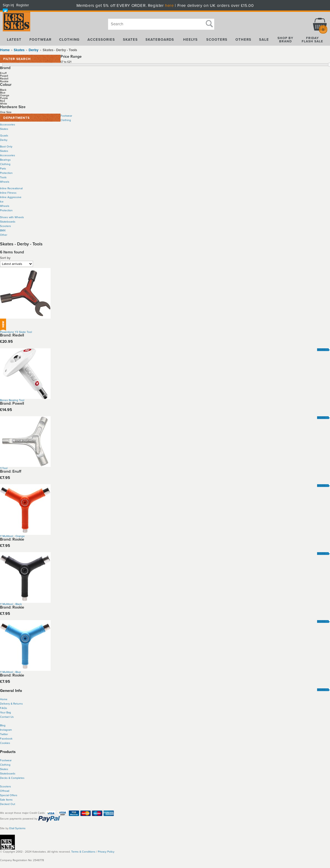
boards (11, 774)
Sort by (5, 258)
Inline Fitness (8, 193)
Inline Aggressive (11, 197)
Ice (2, 202)
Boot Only (6, 147)
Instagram (6, 730)
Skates (4, 129)
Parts (3, 169)
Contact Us (7, 717)
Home (5, 50)
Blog (3, 725)
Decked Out (8, 804)
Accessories (8, 125)
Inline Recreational (11, 188)
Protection (6, 173)
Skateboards (8, 222)
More (321, 350)
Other (4, 235)
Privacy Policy (106, 852)
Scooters (5, 226)
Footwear (66, 116)
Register (23, 5)
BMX (3, 231)
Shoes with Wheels (12, 217)
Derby (4, 140)
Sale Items (6, 800)
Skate (3, 774)
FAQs (4, 708)
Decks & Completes (12, 778)
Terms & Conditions (83, 852)
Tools (3, 177)
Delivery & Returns (11, 704)
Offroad (5, 791)
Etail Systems (17, 828)
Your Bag (5, 713)
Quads (4, 136)
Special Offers (9, 795)
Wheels (5, 182)
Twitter (4, 734)
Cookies (5, 743)
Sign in (8, 5)
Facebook (6, 739)
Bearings (5, 160)
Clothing (66, 120)
